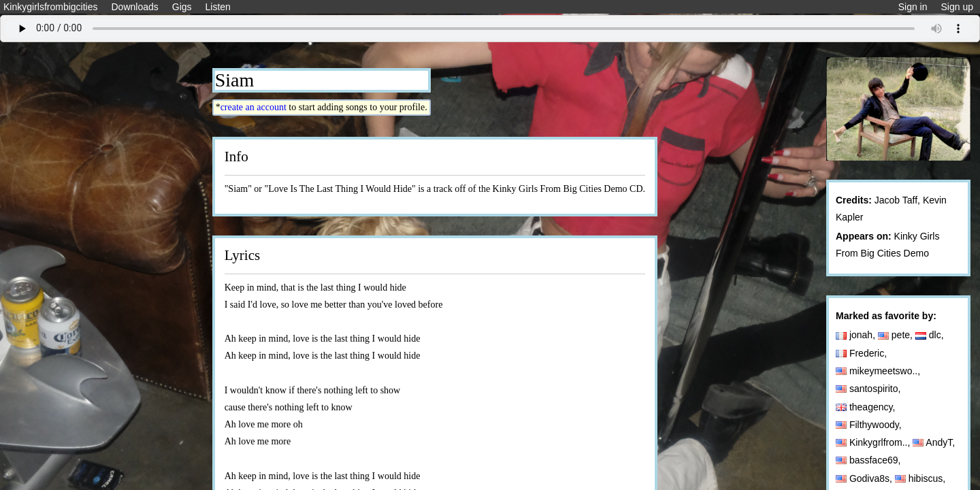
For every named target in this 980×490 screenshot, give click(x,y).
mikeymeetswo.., (879, 371)
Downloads (134, 7)
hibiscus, (921, 478)
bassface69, (869, 460)
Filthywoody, (870, 425)
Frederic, (863, 353)
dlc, (931, 335)
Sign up (957, 7)
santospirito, (869, 389)
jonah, (857, 335)
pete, (897, 335)
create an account (254, 107)
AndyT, (935, 442)
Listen (218, 7)
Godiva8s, (865, 478)
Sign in (913, 7)
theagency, (867, 407)
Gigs (182, 7)
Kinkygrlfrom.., (874, 442)
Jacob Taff (896, 200)
